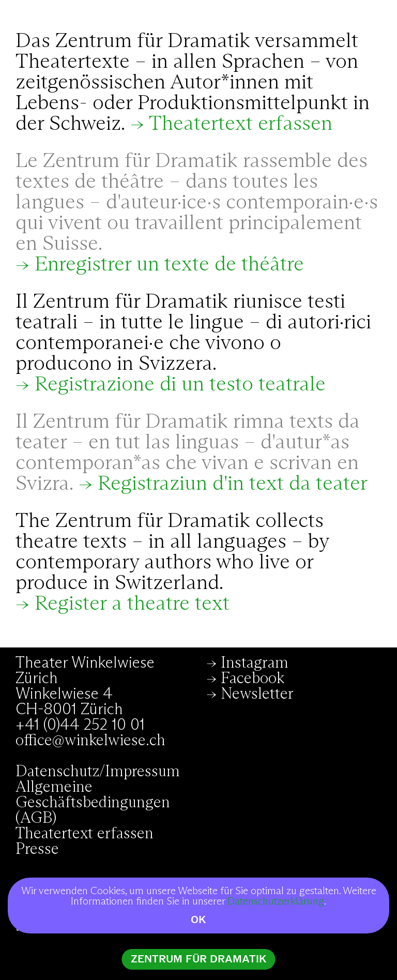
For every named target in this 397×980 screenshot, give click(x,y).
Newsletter (257, 694)
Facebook (253, 679)
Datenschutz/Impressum (98, 772)
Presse (37, 849)
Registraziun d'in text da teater (233, 484)
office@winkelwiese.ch (90, 741)
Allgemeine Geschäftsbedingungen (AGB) (93, 803)
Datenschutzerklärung (276, 901)
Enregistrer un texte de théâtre (169, 265)
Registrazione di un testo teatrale (180, 385)
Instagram (255, 663)
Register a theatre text (132, 604)
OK (198, 920)
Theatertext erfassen (241, 124)
